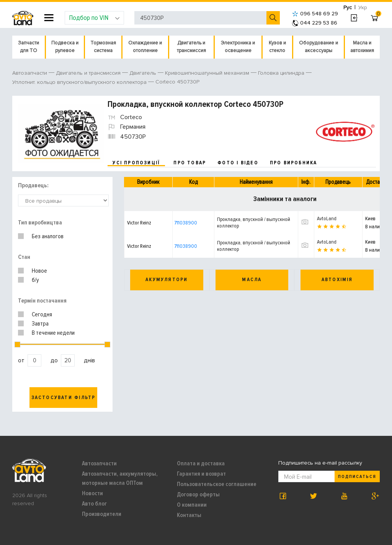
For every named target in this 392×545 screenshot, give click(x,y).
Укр (363, 7)
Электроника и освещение (238, 47)
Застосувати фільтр (64, 398)
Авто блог (94, 504)
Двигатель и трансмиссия (191, 47)
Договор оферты (198, 494)
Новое (39, 271)
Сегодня (42, 314)
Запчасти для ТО (29, 47)
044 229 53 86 (315, 23)
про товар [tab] (190, 163)
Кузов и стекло (277, 47)
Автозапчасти (99, 463)
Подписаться (357, 477)
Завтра (40, 324)
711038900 (186, 223)
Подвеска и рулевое (65, 47)
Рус (348, 7)
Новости (92, 493)
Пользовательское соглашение (217, 484)
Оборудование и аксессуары (318, 47)
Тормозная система (103, 47)
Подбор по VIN (94, 18)
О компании (192, 505)
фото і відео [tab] (238, 163)
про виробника (294, 163)
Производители (102, 514)
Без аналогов (48, 236)
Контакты (189, 515)
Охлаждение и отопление (145, 47)
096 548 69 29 (315, 14)
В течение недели (53, 333)
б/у (35, 280)
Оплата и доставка (201, 463)
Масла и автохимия (362, 47)
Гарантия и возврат (201, 474)
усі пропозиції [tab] (136, 163)
